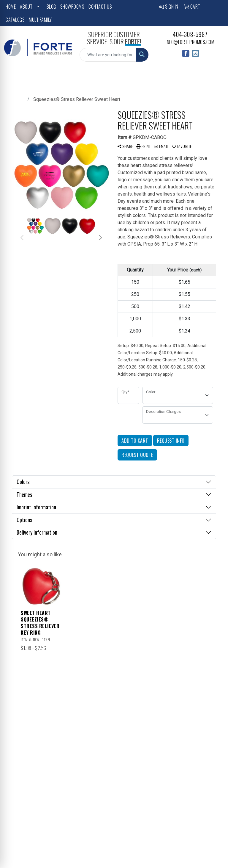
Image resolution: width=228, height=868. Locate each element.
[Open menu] (216, 75)
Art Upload (153, 733)
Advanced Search (127, 734)
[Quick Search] (108, 55)
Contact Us (100, 7)
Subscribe (18, 819)
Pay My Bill (153, 748)
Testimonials (128, 722)
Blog (51, 7)
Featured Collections (157, 709)
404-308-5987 (190, 34)
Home (11, 7)
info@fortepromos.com (190, 42)
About (26, 7)
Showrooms (72, 7)
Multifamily (40, 20)
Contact (126, 714)
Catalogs (15, 20)
